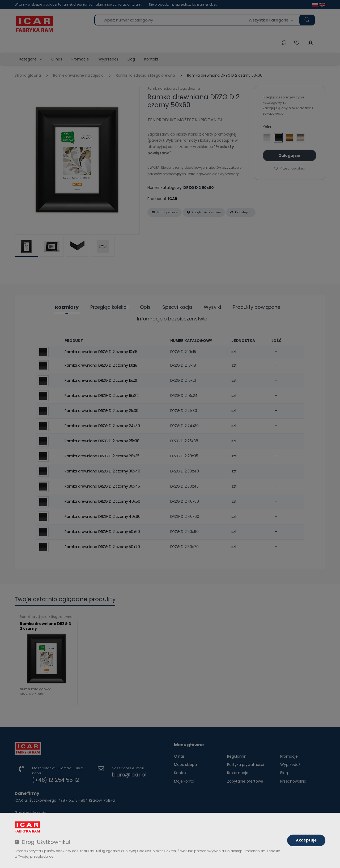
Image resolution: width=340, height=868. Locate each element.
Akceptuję (306, 840)
